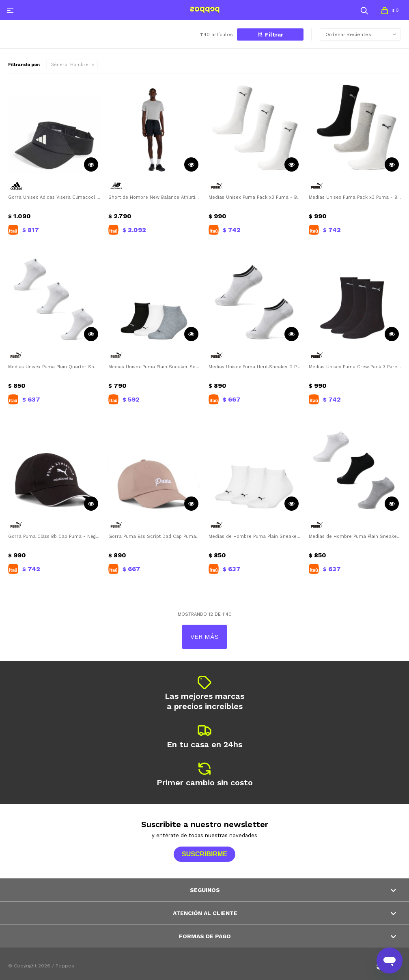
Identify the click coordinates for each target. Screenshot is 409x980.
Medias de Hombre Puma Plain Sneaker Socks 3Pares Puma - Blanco (255, 536)
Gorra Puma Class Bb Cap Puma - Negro (54, 536)
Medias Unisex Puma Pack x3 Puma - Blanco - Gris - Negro (355, 197)
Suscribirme (204, 854)
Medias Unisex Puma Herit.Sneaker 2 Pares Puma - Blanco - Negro (255, 367)
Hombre (69, 65)
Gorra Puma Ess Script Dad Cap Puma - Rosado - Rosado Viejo (154, 536)
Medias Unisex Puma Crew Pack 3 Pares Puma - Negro (355, 367)
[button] (364, 10)
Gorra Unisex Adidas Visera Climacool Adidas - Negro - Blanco (54, 197)
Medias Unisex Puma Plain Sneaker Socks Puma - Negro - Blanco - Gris (154, 367)
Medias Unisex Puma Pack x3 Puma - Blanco (255, 197)
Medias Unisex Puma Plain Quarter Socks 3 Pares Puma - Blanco (54, 367)
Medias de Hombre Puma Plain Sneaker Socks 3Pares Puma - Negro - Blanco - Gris (355, 536)
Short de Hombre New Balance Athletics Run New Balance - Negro (154, 197)
